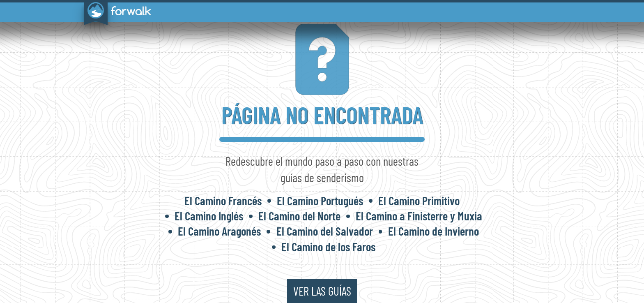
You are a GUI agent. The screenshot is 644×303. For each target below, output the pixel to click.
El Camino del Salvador (325, 231)
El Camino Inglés (209, 216)
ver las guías (322, 291)
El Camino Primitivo (419, 200)
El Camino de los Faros (328, 246)
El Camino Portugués (320, 200)
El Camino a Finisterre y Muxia (419, 216)
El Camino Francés (223, 200)
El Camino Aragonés (219, 231)
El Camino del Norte (299, 216)
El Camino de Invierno (434, 231)
